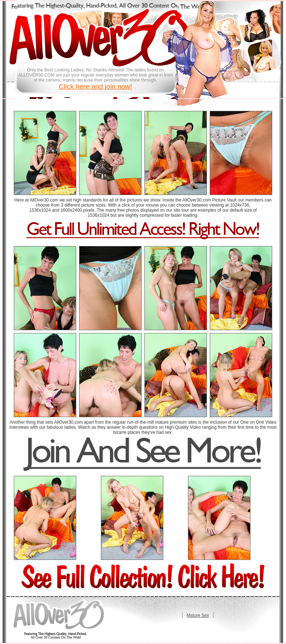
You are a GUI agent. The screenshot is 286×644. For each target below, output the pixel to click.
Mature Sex (198, 615)
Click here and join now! (95, 86)
